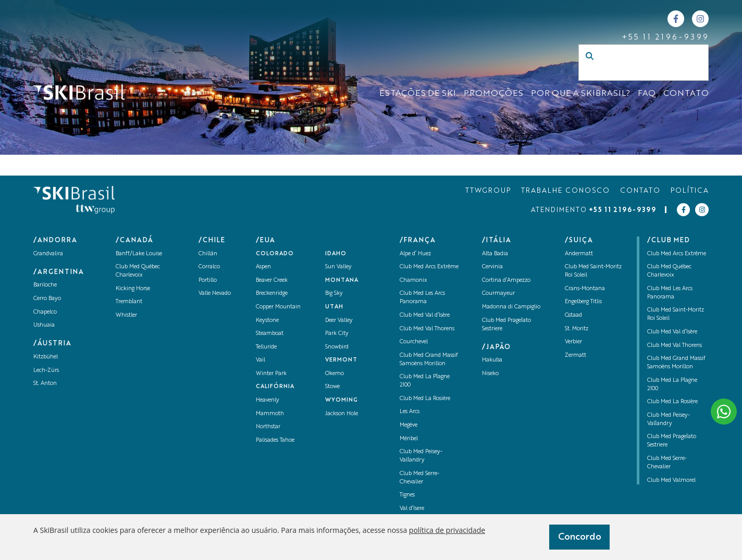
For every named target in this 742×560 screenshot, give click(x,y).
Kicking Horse (133, 289)
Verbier (573, 342)
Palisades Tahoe (275, 440)
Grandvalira (48, 254)
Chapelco (45, 312)
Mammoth (270, 414)
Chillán (208, 254)
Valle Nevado (215, 294)
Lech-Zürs (46, 371)
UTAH (334, 307)
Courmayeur (498, 294)
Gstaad (573, 315)
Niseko (490, 374)
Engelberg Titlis (583, 302)
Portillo (208, 281)
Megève (409, 425)
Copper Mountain (278, 307)
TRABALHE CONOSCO (565, 191)
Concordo (580, 537)
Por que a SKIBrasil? (580, 94)
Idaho (336, 254)
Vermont (341, 360)
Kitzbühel (46, 357)
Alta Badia (495, 254)
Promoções (493, 94)
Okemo (335, 374)
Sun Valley (338, 267)
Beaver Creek (272, 281)
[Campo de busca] (633, 73)
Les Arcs (410, 412)
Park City (337, 334)
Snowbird (337, 347)
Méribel (409, 439)
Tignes (407, 495)
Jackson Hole (342, 414)
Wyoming (342, 400)
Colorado (275, 254)
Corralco (209, 267)
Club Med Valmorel (671, 481)
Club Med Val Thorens (427, 329)
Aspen (263, 267)
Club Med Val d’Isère (425, 315)
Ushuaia (44, 325)
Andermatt (579, 254)
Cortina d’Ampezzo (506, 281)
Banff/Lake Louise (139, 254)
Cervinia (492, 267)
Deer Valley (339, 321)
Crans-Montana (585, 289)
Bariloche (45, 285)
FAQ (647, 94)
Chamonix (413, 281)
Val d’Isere (412, 509)
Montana (342, 281)
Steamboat (270, 334)
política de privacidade (447, 530)
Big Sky (334, 294)
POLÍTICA (690, 191)
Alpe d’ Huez (415, 254)
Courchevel (414, 342)
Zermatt (576, 356)
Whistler (126, 315)
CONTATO (686, 94)
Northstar (268, 427)
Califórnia (275, 387)
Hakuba (492, 360)
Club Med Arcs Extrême (429, 267)
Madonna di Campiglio (511, 307)
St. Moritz (577, 329)
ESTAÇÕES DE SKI (418, 94)
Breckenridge (272, 294)
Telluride (266, 347)
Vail (261, 360)
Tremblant (129, 302)
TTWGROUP (488, 191)
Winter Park (271, 374)
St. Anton (45, 384)
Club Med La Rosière (425, 399)
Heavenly (268, 400)
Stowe (332, 387)
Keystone (267, 321)
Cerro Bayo (47, 299)
